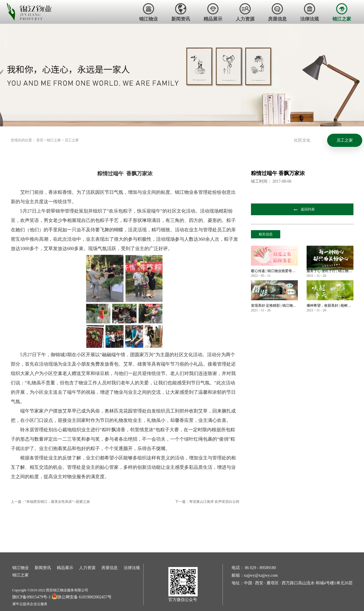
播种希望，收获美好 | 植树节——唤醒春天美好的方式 (330, 305)
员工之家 (72, 140)
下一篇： (207, 502)
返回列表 (308, 209)
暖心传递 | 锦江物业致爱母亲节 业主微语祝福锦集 (274, 271)
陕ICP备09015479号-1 (31, 597)
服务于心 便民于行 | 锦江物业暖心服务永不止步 (330, 271)
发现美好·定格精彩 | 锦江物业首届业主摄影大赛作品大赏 (274, 305)
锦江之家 (54, 140)
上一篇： (51, 502)
